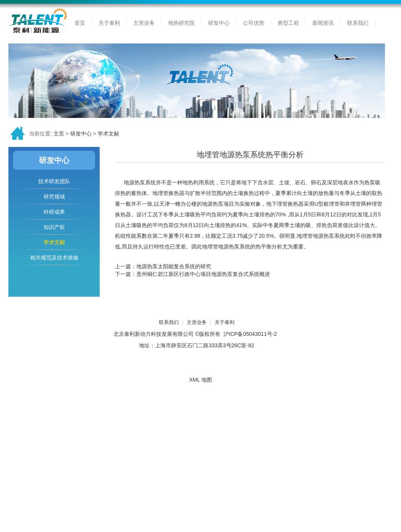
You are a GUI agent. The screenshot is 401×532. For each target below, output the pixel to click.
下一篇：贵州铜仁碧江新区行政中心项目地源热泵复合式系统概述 (192, 274)
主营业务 (197, 322)
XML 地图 (200, 380)
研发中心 (81, 134)
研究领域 (54, 197)
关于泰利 (225, 322)
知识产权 (54, 227)
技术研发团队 (54, 181)
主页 (59, 134)
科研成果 (54, 212)
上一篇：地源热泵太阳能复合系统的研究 (163, 266)
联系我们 (169, 322)
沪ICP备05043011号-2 (250, 334)
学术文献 (108, 134)
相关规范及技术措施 (54, 258)
